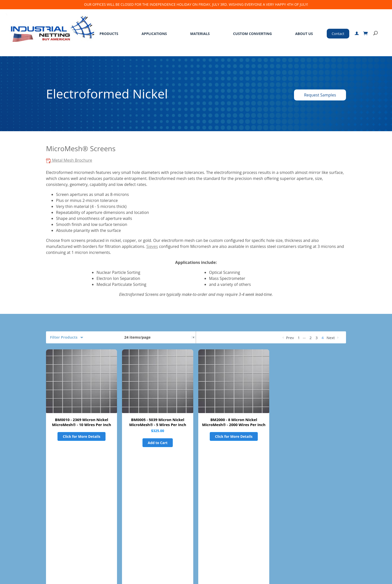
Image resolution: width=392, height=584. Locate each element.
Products (109, 34)
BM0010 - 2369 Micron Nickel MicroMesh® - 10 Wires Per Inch (82, 422)
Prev (287, 338)
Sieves (152, 246)
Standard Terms (147, 517)
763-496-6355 (286, 524)
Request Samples (320, 95)
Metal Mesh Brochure (69, 160)
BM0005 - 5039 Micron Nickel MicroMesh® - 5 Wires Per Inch (158, 422)
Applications (154, 34)
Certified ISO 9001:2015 (285, 559)
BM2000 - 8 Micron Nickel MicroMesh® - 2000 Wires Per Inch (234, 422)
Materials (200, 34)
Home (14, 517)
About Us (304, 34)
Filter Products (64, 337)
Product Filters (64, 468)
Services (100, 517)
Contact (338, 34)
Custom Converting (252, 34)
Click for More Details (81, 436)
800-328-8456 (273, 517)
